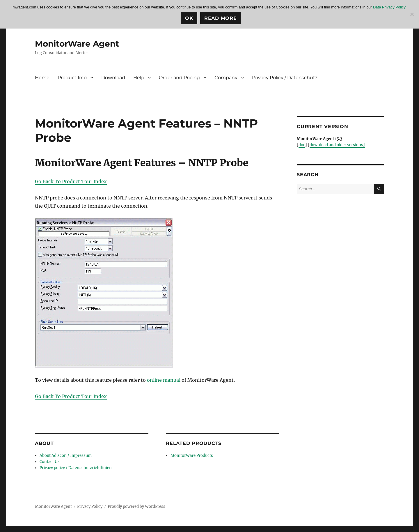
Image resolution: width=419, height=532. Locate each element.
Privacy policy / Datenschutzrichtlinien (76, 468)
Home (42, 78)
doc (302, 145)
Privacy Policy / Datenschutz (285, 78)
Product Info (72, 78)
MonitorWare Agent (77, 44)
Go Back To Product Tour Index (71, 181)
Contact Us (50, 462)
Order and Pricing (179, 78)
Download (113, 78)
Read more (221, 18)
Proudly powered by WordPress (136, 507)
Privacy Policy (90, 507)
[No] (412, 14)
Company (226, 78)
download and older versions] (337, 145)
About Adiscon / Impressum (66, 456)
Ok (189, 18)
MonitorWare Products (192, 456)
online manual (164, 380)
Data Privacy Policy (389, 7)
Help (139, 78)
